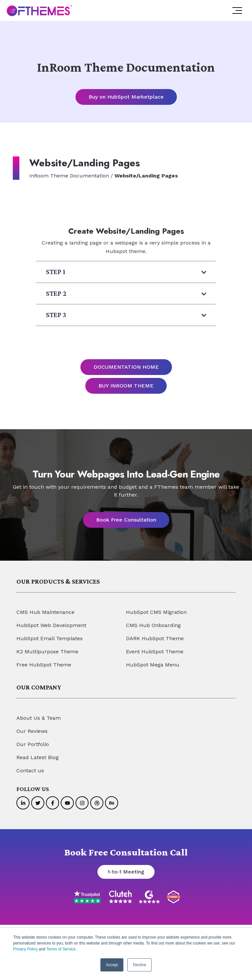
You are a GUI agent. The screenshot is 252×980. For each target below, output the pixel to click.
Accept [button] (112, 965)
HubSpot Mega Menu (153, 665)
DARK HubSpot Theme (155, 638)
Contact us (30, 770)
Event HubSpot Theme (155, 652)
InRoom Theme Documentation (69, 176)
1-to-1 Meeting (126, 872)
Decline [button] (139, 965)
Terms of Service (61, 949)
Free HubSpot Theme (44, 665)
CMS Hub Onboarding (153, 625)
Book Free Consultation (126, 520)
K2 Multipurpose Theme (47, 652)
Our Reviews (32, 731)
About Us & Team (39, 718)
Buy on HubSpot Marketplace (126, 97)
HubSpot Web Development (51, 625)
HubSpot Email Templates (50, 638)
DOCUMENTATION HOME (126, 367)
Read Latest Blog (38, 757)
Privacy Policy (25, 949)
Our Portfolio (33, 744)
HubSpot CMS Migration (156, 612)
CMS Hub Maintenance (45, 612)
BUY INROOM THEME (126, 386)
